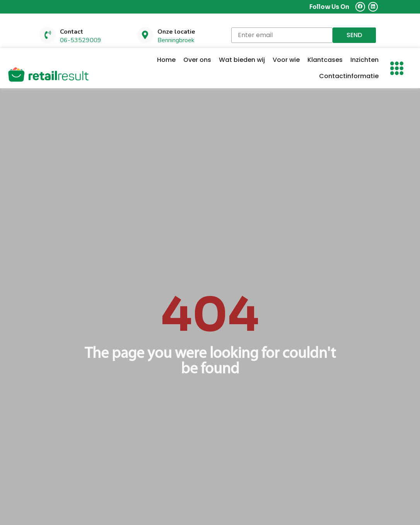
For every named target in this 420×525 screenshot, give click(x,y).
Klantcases (325, 60)
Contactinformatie (349, 76)
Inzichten (365, 60)
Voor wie (286, 60)
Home (166, 60)
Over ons (197, 60)
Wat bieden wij (242, 60)
